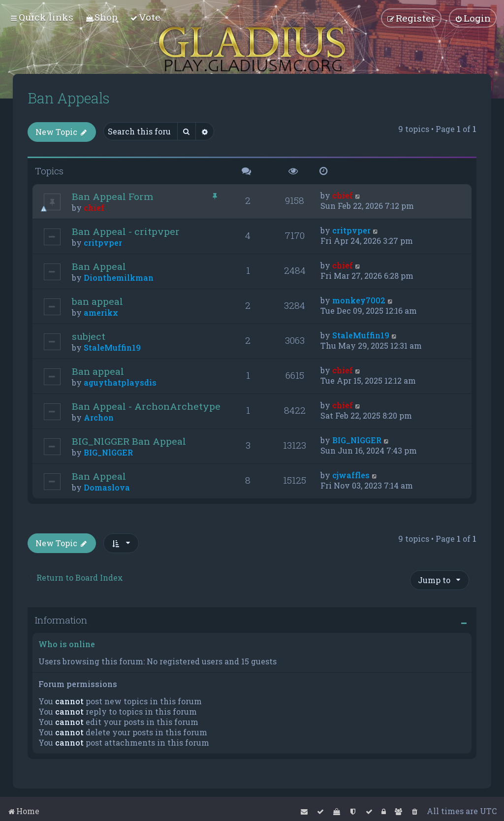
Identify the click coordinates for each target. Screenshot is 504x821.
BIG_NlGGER (108, 452)
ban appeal (97, 301)
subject (89, 336)
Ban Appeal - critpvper (126, 231)
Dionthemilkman (119, 278)
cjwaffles (351, 475)
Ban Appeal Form (113, 196)
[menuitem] (102, 17)
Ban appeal (98, 371)
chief (94, 208)
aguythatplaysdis (120, 382)
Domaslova (107, 487)
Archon (99, 417)
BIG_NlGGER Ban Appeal (129, 441)
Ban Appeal (99, 266)
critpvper (103, 243)
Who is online (67, 644)
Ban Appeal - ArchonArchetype (146, 406)
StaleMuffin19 (112, 347)
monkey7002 (359, 300)
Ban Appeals (69, 98)
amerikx (101, 312)
